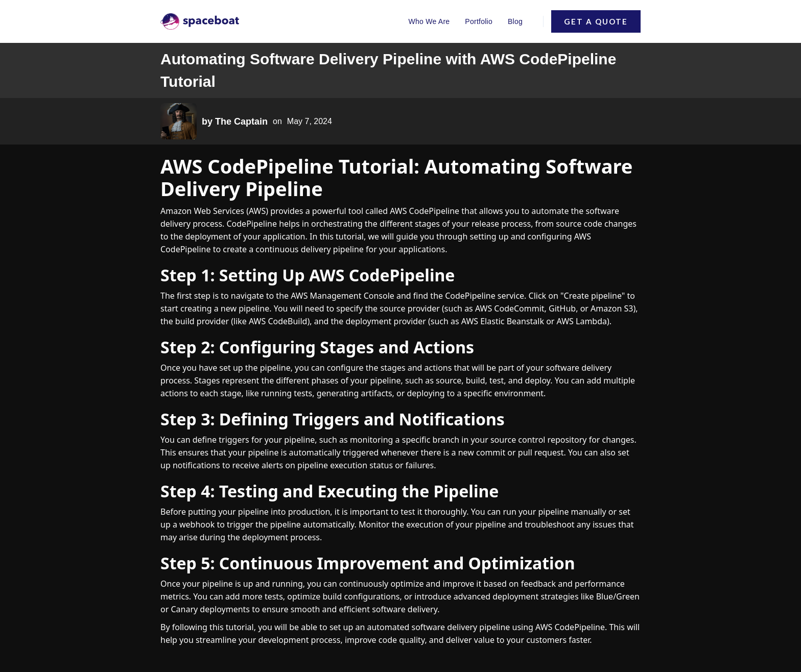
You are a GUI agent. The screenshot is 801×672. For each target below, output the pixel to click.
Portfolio (479, 21)
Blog (515, 21)
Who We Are (429, 21)
